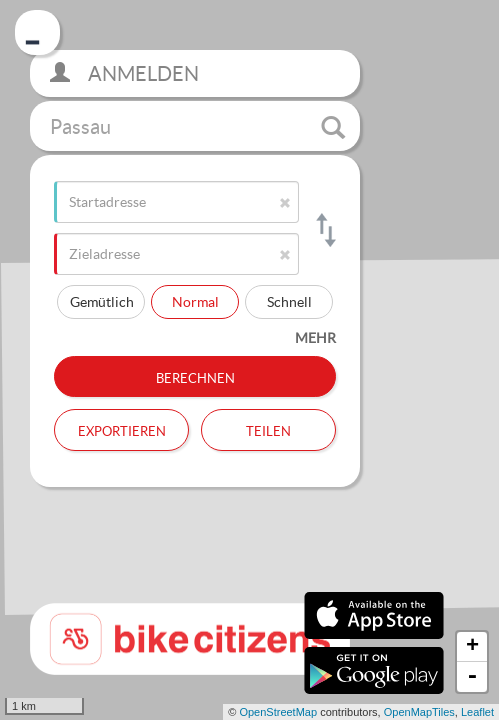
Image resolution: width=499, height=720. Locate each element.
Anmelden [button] (124, 73)
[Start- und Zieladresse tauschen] (324, 230)
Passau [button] (197, 127)
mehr (315, 337)
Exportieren (122, 429)
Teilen (268, 429)
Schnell (289, 301)
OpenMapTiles (419, 712)
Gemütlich (102, 301)
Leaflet (477, 712)
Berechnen (195, 376)
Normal (195, 301)
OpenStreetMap (278, 712)
